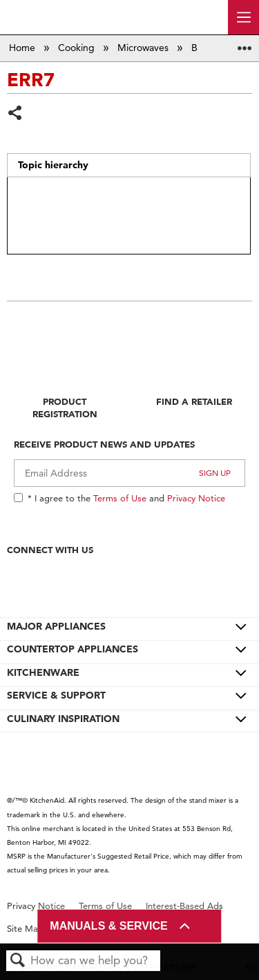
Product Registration (65, 408)
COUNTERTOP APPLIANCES (73, 649)
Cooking (78, 48)
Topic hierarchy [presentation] (53, 165)
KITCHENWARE (43, 672)
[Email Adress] (129, 473)
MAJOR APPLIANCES (56, 626)
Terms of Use (120, 498)
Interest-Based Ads (184, 906)
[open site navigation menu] (243, 17)
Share (16, 114)
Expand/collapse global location (244, 44)
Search (18, 961)
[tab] (128, 166)
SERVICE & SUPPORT (56, 695)
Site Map (25, 929)
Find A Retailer (194, 401)
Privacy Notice (196, 498)
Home (23, 48)
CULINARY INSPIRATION (63, 719)
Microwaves (144, 48)
